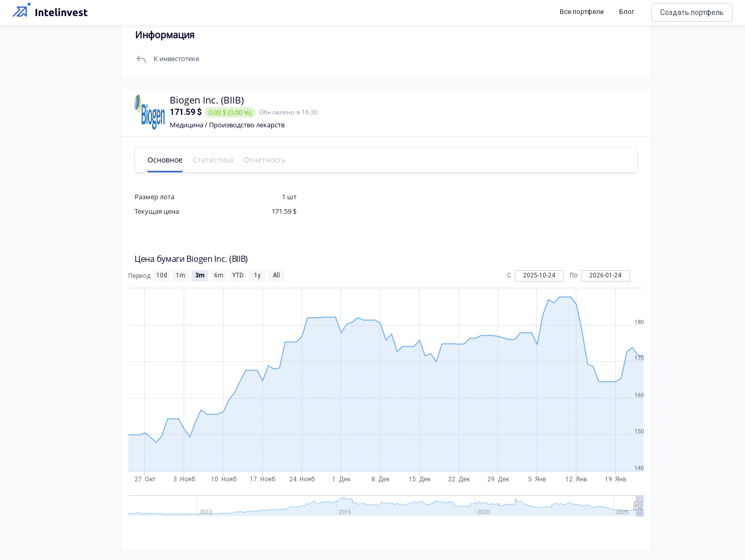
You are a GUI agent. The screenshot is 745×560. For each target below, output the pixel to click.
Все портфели (582, 12)
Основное (167, 160)
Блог (627, 12)
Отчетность (267, 160)
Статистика (215, 160)
